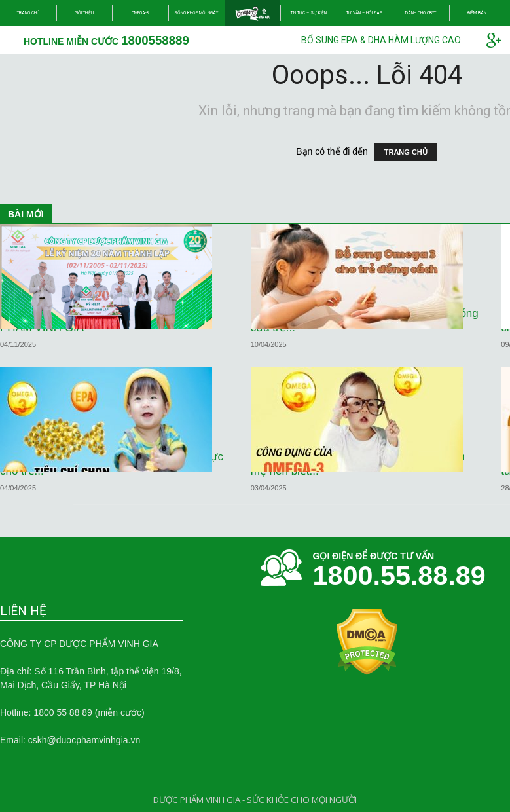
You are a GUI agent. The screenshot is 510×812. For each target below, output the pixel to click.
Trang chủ (28, 13)
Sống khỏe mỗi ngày (196, 13)
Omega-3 (140, 13)
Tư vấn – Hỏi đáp (364, 13)
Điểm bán (477, 13)
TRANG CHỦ (406, 152)
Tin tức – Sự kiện (309, 13)
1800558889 (155, 40)
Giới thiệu (84, 13)
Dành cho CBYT (421, 13)
